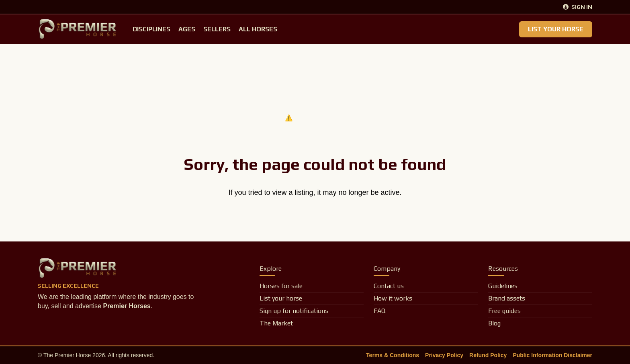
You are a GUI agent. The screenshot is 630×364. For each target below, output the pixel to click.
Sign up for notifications (294, 311)
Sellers (217, 29)
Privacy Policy (444, 355)
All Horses (258, 29)
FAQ (379, 311)
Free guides (504, 311)
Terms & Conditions (393, 355)
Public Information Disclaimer (552, 355)
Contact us (389, 286)
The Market (276, 323)
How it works (393, 298)
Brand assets (507, 298)
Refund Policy (488, 355)
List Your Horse (556, 29)
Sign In (578, 7)
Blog (494, 323)
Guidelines (503, 286)
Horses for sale (281, 286)
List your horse (281, 298)
